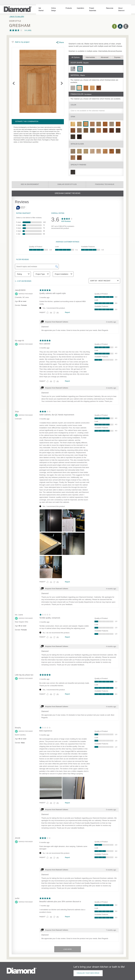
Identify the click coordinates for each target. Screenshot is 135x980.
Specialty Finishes (78, 165)
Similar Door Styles (67, 184)
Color (73, 105)
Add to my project (22, 42)
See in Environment (30, 184)
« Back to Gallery (17, 17)
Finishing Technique (105, 184)
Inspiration (80, 8)
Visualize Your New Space (88, 973)
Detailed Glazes (77, 144)
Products (69, 8)
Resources (110, 8)
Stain (73, 117)
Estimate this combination (27, 122)
